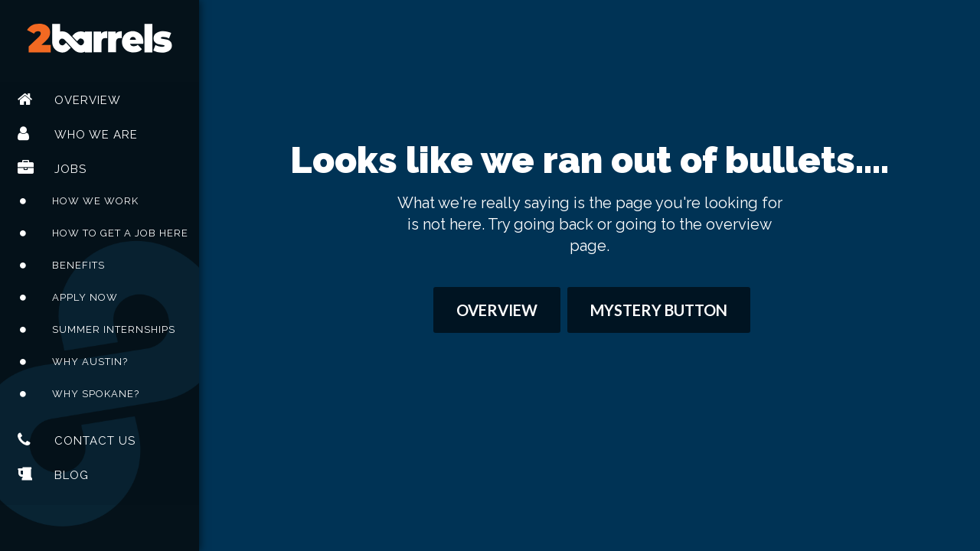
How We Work (95, 201)
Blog (72, 475)
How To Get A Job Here (120, 233)
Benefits (78, 265)
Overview (88, 100)
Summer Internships (114, 329)
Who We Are (96, 135)
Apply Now (85, 297)
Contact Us (95, 441)
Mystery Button (659, 310)
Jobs (70, 169)
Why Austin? (90, 362)
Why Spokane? (96, 394)
